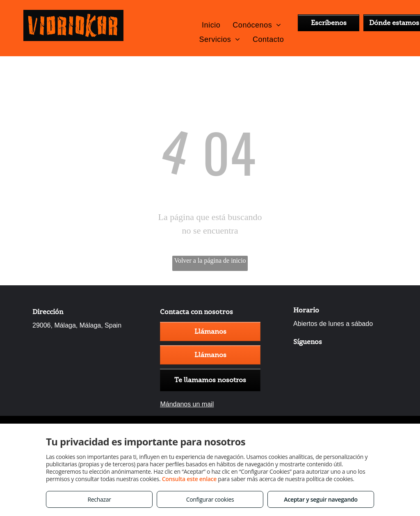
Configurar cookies (210, 499)
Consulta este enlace (189, 479)
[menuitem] (211, 25)
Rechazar (99, 499)
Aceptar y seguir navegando (321, 499)
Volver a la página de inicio (210, 260)
